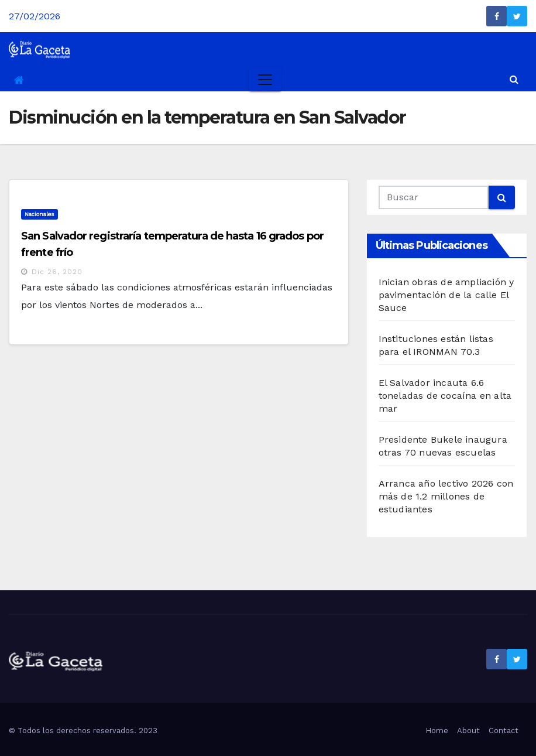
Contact (504, 731)
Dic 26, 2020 (57, 272)
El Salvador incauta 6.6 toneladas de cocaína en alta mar (445, 396)
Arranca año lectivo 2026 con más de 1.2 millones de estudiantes (446, 496)
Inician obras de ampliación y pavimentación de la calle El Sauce (446, 295)
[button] (514, 79)
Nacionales (39, 214)
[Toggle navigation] (265, 80)
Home (437, 731)
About (468, 731)
